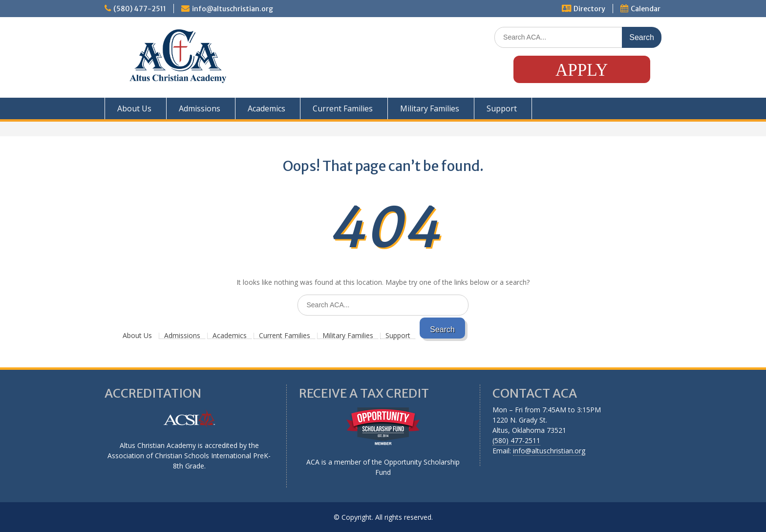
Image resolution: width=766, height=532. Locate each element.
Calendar (646, 9)
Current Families (343, 108)
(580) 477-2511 (140, 9)
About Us (134, 108)
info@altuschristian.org (233, 9)
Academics (266, 108)
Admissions (200, 108)
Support (502, 108)
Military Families (430, 108)
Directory (589, 9)
